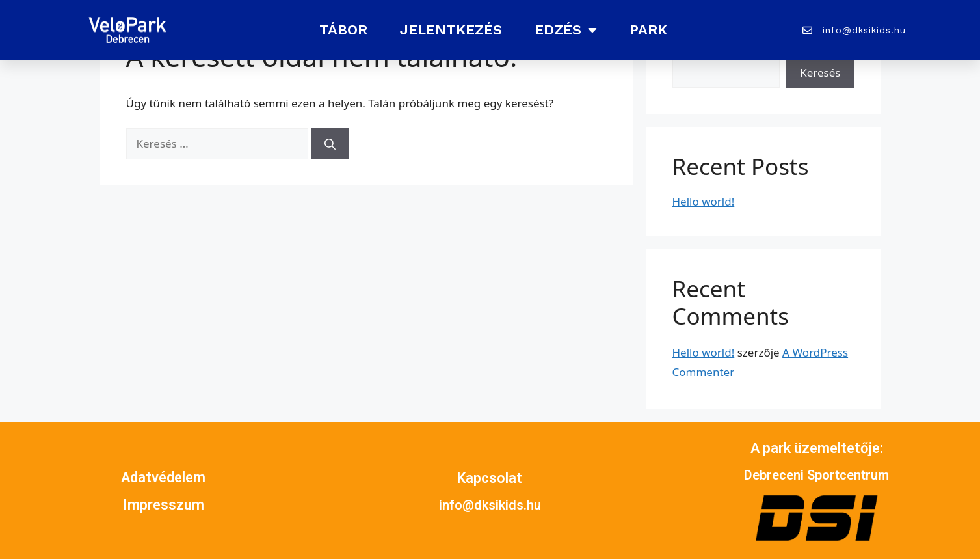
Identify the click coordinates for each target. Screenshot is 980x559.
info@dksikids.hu (490, 505)
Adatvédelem (163, 477)
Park (648, 30)
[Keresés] (330, 144)
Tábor (343, 30)
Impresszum (164, 505)
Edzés (566, 30)
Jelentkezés (451, 30)
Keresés (820, 73)
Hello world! (704, 201)
